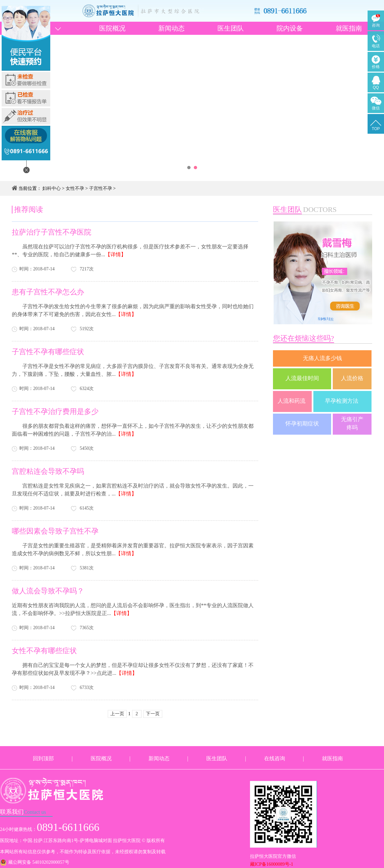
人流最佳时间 (302, 378)
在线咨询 (275, 758)
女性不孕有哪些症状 (44, 651)
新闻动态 (171, 28)
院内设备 (290, 28)
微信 (376, 108)
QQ (376, 87)
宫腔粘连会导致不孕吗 (48, 471)
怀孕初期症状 (302, 424)
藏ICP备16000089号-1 (271, 864)
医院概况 (112, 28)
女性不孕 (75, 188)
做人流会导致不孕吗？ (48, 591)
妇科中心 (52, 188)
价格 (376, 67)
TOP (376, 129)
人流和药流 (292, 401)
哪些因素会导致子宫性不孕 (55, 531)
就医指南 (349, 28)
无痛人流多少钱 (322, 358)
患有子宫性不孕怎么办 (48, 292)
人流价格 (352, 378)
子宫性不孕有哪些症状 (48, 352)
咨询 (376, 25)
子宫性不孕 (101, 188)
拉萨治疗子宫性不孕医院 (52, 232)
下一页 (153, 714)
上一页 (117, 714)
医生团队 (231, 28)
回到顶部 (43, 758)
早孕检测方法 (342, 401)
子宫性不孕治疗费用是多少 (55, 411)
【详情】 (116, 254)
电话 (376, 46)
